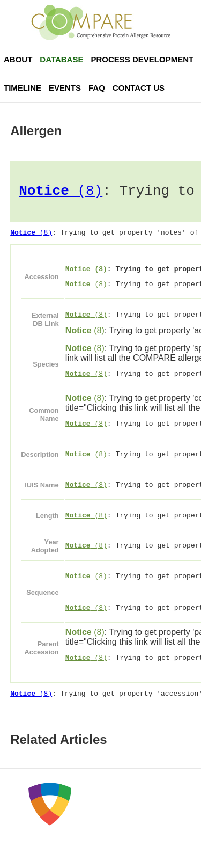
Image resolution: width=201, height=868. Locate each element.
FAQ (97, 88)
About (18, 59)
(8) (61, 193)
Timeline (23, 88)
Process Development (142, 59)
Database (61, 59)
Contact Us (139, 88)
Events (65, 88)
